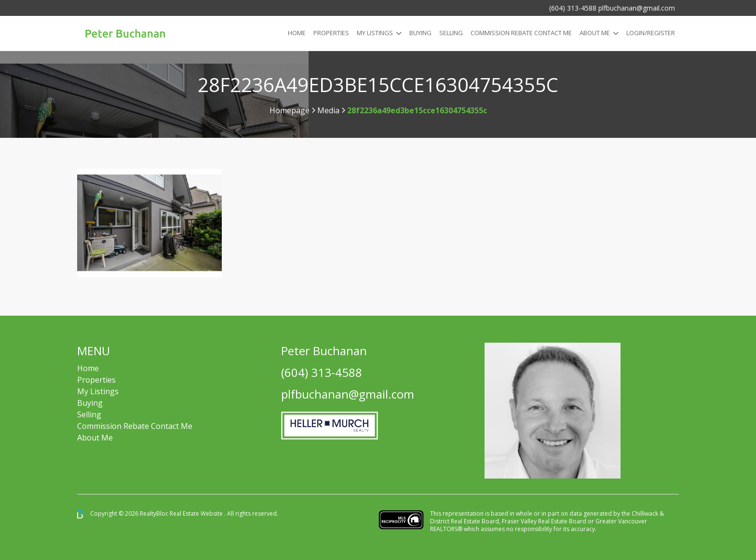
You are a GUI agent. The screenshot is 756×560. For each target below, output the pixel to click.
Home (297, 33)
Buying (420, 33)
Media (328, 110)
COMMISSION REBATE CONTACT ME (521, 33)
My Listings (375, 33)
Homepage (290, 110)
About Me (595, 33)
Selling (451, 33)
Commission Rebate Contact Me (135, 426)
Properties (331, 33)
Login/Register (651, 33)
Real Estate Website (197, 513)
